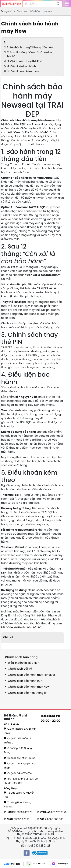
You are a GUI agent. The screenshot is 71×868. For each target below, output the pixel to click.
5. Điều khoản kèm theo (23, 71)
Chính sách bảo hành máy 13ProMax (32, 675)
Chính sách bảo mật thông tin (28, 693)
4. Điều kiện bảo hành (22, 66)
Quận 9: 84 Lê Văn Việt (18, 773)
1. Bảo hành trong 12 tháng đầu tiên (30, 47)
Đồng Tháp (11, 788)
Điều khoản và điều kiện (24, 663)
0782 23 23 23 (52, 812)
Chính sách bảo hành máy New (29, 687)
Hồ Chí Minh (11, 724)
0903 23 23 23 (18, 812)
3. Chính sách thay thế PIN (24, 61)
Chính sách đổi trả (20, 669)
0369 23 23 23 (17, 819)
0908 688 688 (50, 819)
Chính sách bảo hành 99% (25, 681)
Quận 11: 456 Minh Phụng (20, 758)
